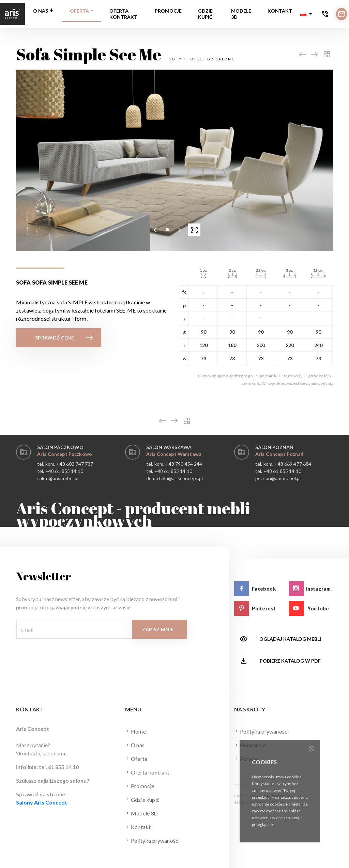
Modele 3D (241, 14)
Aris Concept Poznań (279, 454)
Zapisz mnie (158, 629)
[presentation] (155, 230)
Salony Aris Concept (42, 802)
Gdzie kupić (205, 14)
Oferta (79, 11)
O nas (41, 11)
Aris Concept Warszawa (174, 454)
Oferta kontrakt (123, 14)
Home (135, 731)
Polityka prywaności (152, 840)
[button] (306, 14)
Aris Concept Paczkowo (65, 454)
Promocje (168, 11)
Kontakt (280, 11)
